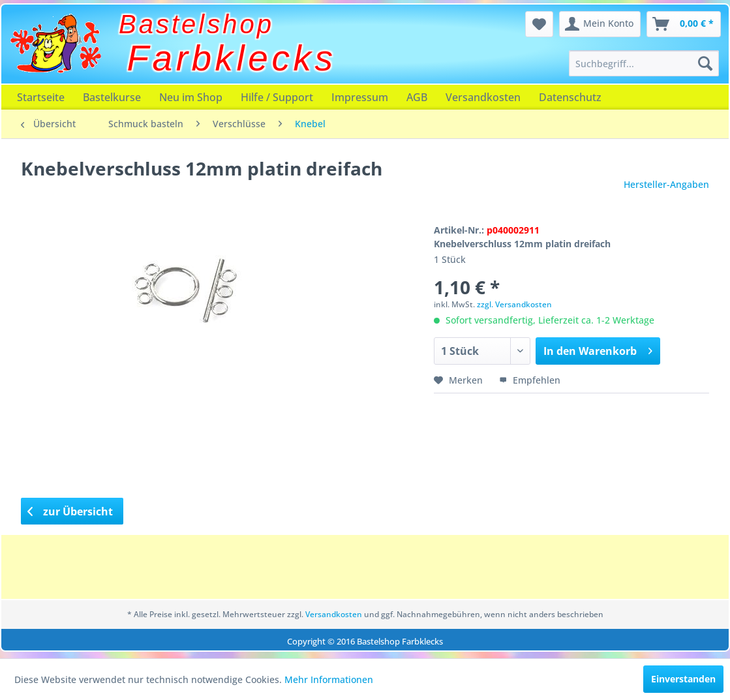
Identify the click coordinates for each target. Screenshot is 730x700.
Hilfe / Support (277, 97)
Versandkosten (483, 97)
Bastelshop (196, 24)
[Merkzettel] (539, 24)
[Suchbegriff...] (644, 63)
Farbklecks (232, 58)
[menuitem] (644, 63)
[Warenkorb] (684, 24)
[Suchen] (705, 63)
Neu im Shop (191, 97)
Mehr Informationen (329, 679)
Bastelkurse (112, 97)
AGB (417, 97)
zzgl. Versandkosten (514, 304)
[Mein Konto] (600, 24)
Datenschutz (570, 97)
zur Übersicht (70, 511)
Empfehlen (530, 380)
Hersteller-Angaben (666, 184)
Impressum (360, 97)
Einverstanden (683, 679)
